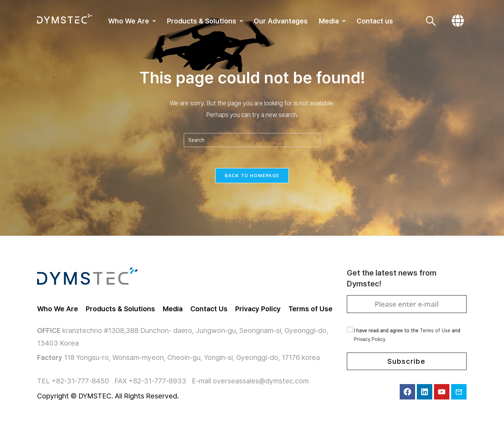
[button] (132, 21)
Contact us (375, 21)
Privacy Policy (370, 339)
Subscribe (407, 361)
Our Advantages (281, 21)
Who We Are (132, 21)
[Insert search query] (252, 140)
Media (332, 21)
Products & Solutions (205, 21)
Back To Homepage (252, 176)
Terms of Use (435, 331)
